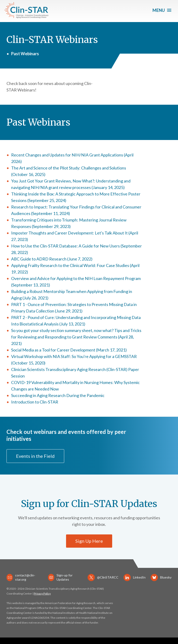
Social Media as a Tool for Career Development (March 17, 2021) (69, 350)
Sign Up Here (89, 541)
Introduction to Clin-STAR (35, 402)
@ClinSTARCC (103, 577)
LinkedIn (135, 577)
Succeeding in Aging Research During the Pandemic (58, 395)
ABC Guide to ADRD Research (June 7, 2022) (52, 259)
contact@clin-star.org (21, 577)
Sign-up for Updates (60, 577)
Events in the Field (35, 456)
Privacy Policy (42, 594)
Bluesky (161, 577)
